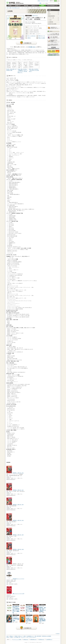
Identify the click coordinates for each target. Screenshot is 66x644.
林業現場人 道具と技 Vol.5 (18, 535)
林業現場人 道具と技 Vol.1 (18, 473)
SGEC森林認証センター (30, 636)
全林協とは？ (12, 636)
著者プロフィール (41, 36)
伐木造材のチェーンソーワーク (18, 579)
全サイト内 (42, 3)
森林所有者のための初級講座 (47, 636)
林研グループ (20, 636)
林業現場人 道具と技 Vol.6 (18, 549)
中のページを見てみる (30, 36)
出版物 (47, 3)
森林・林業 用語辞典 (38, 636)
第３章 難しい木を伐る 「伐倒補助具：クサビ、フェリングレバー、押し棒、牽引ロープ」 (23, 67)
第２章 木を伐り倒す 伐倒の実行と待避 (12, 66)
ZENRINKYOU (33, 642)
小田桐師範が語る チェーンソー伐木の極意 (16, 619)
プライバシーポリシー (33, 637)
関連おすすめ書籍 (41, 38)
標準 (55, 1)
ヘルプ (47, 1)
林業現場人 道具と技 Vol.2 (18, 490)
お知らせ (8, 637)
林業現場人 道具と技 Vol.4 (18, 520)
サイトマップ (43, 1)
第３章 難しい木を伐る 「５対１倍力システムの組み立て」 (34, 67)
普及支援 (16, 636)
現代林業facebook (41, 640)
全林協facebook (26, 640)
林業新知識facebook (33, 640)
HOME (8, 8)
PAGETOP (58, 633)
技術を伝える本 (35, 16)
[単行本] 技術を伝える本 (16, 8)
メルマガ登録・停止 (17, 637)
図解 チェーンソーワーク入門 (18, 594)
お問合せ (39, 1)
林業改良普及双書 (51, 16)
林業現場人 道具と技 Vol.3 (18, 505)
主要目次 (28, 38)
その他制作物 (50, 22)
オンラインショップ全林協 (17, 640)
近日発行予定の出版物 (52, 24)
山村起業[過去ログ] (49, 640)
